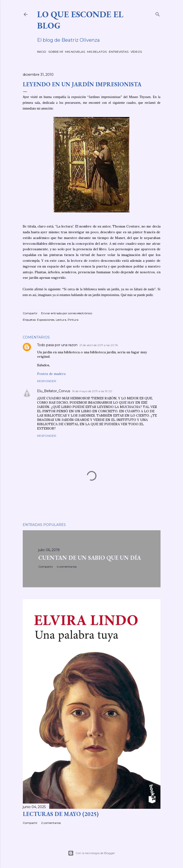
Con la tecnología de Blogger (91, 853)
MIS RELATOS (97, 52)
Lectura (61, 320)
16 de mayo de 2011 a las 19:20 (92, 391)
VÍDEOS (136, 52)
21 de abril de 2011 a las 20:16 (99, 345)
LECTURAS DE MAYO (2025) (61, 814)
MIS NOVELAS (75, 52)
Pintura (73, 320)
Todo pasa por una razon (57, 345)
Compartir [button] (30, 313)
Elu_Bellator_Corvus (54, 391)
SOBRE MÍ (56, 52)
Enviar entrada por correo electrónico (67, 313)
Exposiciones (46, 320)
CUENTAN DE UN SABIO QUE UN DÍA (90, 558)
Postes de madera (51, 374)
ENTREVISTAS (119, 52)
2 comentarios (51, 823)
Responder (47, 381)
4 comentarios (67, 567)
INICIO (42, 52)
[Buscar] (158, 13)
